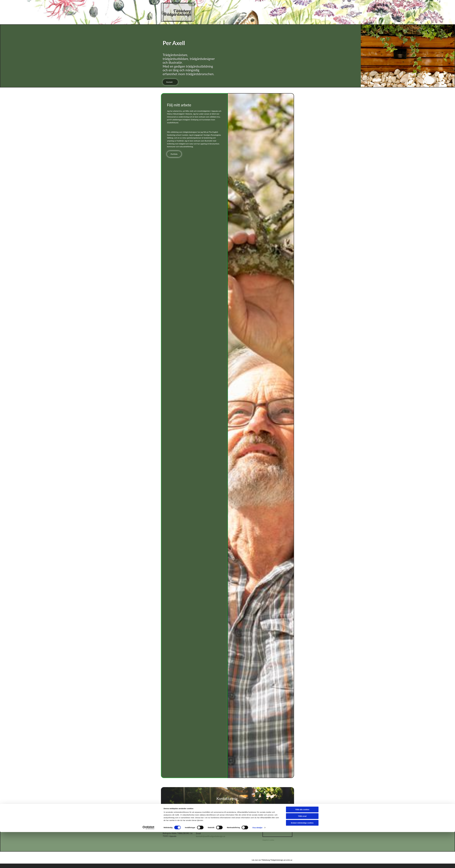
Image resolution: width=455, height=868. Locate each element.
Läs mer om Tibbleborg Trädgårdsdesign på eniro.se (272, 860)
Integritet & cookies (268, 840)
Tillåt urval (302, 472)
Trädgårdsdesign (237, 6)
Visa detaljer (257, 484)
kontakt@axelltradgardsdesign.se (211, 836)
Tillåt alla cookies (302, 465)
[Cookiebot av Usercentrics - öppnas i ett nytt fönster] (149, 484)
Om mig (236, 14)
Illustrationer (270, 6)
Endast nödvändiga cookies (302, 479)
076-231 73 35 (203, 828)
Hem (213, 6)
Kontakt (255, 14)
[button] (170, 82)
